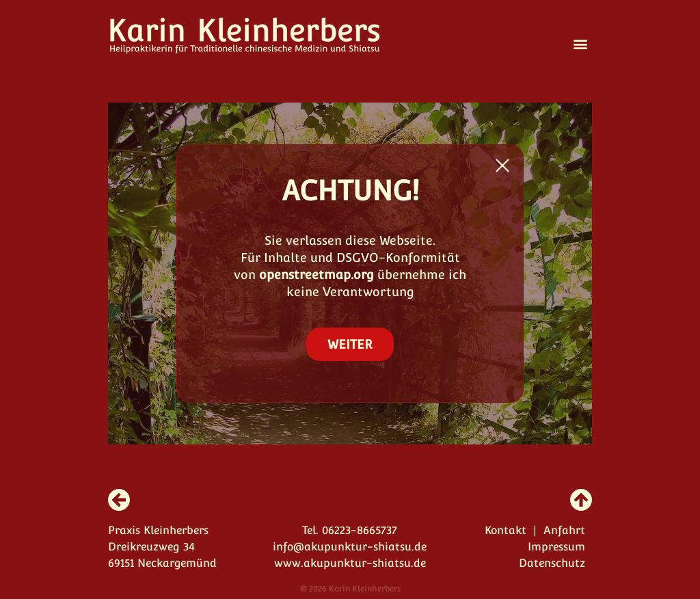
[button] (581, 43)
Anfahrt (564, 530)
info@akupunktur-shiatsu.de (350, 547)
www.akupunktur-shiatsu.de (350, 563)
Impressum (556, 547)
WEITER (350, 344)
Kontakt (506, 530)
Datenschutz (552, 563)
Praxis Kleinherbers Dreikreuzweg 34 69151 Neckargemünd (162, 547)
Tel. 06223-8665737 (350, 530)
